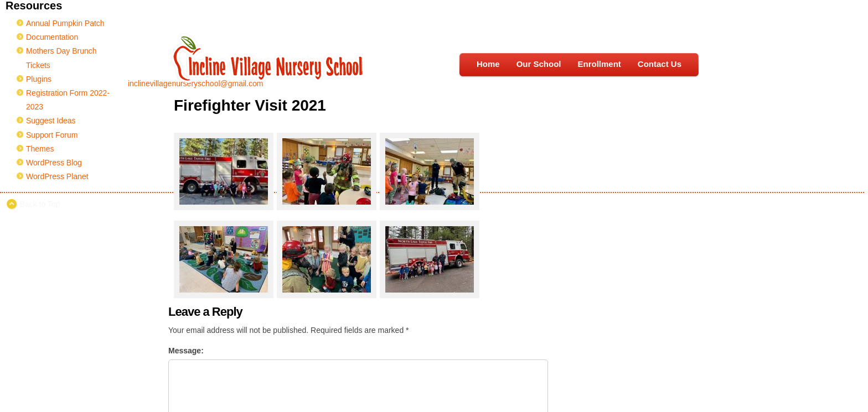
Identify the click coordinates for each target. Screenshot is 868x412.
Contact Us (660, 64)
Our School (539, 64)
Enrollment (599, 64)
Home (488, 64)
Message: (186, 351)
